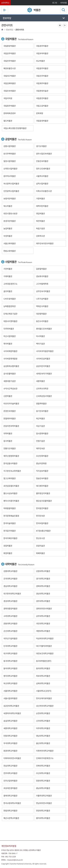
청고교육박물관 (10, 478)
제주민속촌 (40, 448)
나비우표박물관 (10, 299)
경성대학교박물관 (10, 601)
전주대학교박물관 (10, 773)
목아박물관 (8, 344)
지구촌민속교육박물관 (12, 471)
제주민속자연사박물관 (45, 243)
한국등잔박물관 (42, 508)
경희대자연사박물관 (44, 608)
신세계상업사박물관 (44, 396)
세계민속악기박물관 (44, 374)
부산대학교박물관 (10, 683)
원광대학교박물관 (10, 751)
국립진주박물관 (42, 76)
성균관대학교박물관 (11, 706)
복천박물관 (40, 221)
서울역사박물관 (42, 176)
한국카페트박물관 (10, 538)
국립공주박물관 (10, 53)
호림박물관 (8, 546)
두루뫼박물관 (9, 329)
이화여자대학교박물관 (45, 751)
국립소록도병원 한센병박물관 (15, 128)
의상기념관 (40, 426)
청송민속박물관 (42, 478)
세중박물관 (40, 381)
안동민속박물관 (42, 161)
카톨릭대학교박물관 (44, 796)
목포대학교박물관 (43, 676)
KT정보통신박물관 (43, 531)
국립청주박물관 (10, 106)
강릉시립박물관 (10, 146)
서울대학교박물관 (10, 691)
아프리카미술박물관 (11, 403)
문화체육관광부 (10, 113)
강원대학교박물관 (43, 571)
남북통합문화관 (10, 306)
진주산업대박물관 (10, 781)
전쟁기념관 (40, 441)
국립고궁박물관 (42, 106)
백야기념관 (40, 344)
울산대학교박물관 (43, 743)
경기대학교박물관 (43, 579)
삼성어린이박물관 (43, 366)
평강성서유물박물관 (44, 501)
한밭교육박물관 (10, 251)
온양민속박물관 (10, 411)
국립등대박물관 (42, 121)
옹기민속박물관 (42, 411)
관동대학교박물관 (10, 623)
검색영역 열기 (63, 10)
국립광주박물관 (42, 68)
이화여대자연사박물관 (12, 758)
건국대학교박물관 (10, 579)
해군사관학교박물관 (11, 818)
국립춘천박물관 (42, 98)
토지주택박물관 (10, 154)
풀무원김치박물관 (43, 493)
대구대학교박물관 (10, 653)
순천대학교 (5, 3)
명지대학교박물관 (10, 676)
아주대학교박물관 (43, 728)
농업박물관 (8, 228)
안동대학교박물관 (10, 736)
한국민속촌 (40, 516)
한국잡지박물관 (10, 531)
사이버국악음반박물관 (45, 351)
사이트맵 (63, 3)
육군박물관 (40, 418)
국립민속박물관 (10, 91)
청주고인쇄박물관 (43, 169)
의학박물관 (8, 433)
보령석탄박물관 (10, 198)
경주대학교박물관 (43, 601)
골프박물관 (8, 291)
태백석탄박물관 (42, 206)
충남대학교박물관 (43, 788)
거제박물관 (8, 276)
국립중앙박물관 (10, 46)
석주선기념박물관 (10, 638)
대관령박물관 (41, 314)
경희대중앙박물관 (10, 608)
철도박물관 (8, 121)
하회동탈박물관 (10, 508)
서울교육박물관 (10, 243)
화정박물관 (8, 553)
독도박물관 (8, 206)
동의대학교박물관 (43, 668)
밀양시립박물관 (10, 161)
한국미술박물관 (10, 523)
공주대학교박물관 (43, 616)
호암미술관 (40, 546)
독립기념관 (40, 228)
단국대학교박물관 (10, 646)
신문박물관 (8, 396)
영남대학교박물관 (43, 736)
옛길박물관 (40, 213)
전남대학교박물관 (10, 766)
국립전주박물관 (10, 61)
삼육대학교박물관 (43, 683)
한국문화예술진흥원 (11, 516)
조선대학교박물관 (43, 773)
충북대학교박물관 (10, 796)
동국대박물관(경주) (44, 661)
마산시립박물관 (10, 336)
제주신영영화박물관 (11, 456)
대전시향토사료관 (10, 213)
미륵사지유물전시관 (44, 191)
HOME (2, 30)
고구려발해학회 (42, 284)
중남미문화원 (41, 463)
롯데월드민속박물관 (44, 329)
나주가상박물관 (42, 299)
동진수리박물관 (42, 321)
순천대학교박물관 (43, 713)
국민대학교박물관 (43, 623)
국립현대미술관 (42, 91)
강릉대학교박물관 (10, 571)
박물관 (37, 10)
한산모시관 (40, 538)
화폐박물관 (40, 553)
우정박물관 (8, 236)
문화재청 (40, 113)
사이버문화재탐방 (10, 359)
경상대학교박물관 (43, 594)
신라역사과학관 (42, 388)
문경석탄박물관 (10, 221)
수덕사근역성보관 (10, 388)
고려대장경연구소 (10, 284)
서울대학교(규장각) (44, 691)
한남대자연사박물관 (44, 803)
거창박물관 (40, 198)
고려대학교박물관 (10, 616)
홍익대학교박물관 (43, 818)
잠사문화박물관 (42, 433)
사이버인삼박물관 (43, 359)
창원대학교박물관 (43, 781)
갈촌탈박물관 (41, 269)
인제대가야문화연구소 (45, 758)
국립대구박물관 (10, 76)
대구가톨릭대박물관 (44, 646)
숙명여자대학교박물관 (12, 713)
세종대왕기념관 (10, 381)
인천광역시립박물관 (11, 191)
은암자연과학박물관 (11, 426)
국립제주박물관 (42, 83)
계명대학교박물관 (43, 631)
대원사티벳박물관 (10, 321)
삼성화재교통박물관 (11, 366)
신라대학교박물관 (43, 721)
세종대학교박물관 (10, 728)
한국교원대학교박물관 (12, 803)
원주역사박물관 (10, 176)
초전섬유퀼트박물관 (11, 486)
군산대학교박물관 (10, 631)
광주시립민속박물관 (44, 154)
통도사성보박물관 (10, 493)
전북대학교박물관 (43, 766)
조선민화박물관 (42, 456)
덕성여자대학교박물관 (45, 638)
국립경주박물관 (42, 46)
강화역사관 (40, 236)
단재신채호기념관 (10, 314)
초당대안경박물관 (10, 788)
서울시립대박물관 (10, 698)
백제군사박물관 (42, 306)
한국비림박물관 (42, 523)
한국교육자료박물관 (44, 698)
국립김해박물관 (10, 83)
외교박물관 (40, 61)
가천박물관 (8, 269)
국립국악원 (8, 98)
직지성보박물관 (42, 471)
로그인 (55, 3)
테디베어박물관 (42, 486)
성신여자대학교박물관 (45, 706)
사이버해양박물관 (10, 351)
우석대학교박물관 (10, 743)
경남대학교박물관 (10, 586)
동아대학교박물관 (10, 668)
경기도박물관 (41, 146)
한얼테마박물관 (10, 418)
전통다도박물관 (10, 448)
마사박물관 (40, 336)
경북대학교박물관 (43, 586)
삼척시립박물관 (42, 183)
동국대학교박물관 (10, 661)
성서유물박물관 (10, 374)
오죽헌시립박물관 (10, 169)
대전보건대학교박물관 (45, 653)
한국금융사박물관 (10, 463)
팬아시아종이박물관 (11, 501)
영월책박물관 (41, 403)
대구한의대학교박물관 (12, 594)
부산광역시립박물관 (11, 183)
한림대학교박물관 (10, 811)
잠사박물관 (8, 441)
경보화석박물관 (42, 276)
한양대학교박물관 (43, 811)
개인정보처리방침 (9, 846)
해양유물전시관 (10, 68)
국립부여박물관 (42, 53)
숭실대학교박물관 (10, 721)
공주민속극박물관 (43, 291)
